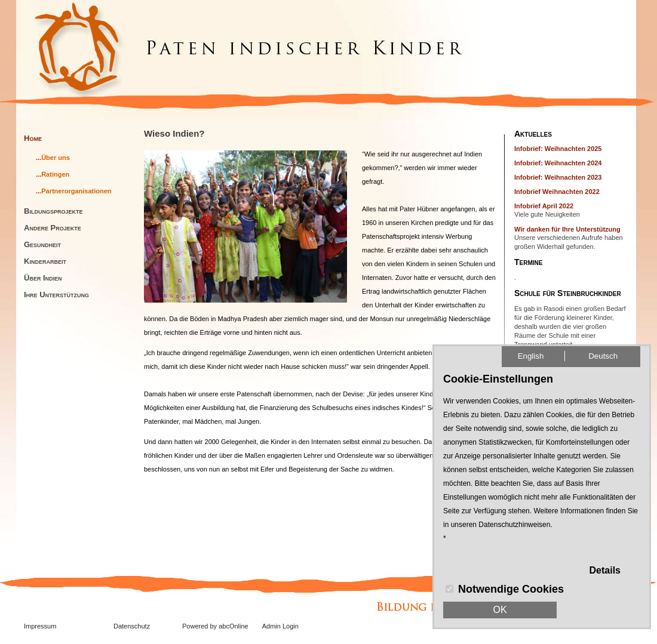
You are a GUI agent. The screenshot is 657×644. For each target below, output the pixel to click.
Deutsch (603, 356)
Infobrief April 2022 (544, 206)
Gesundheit (42, 244)
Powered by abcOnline (215, 626)
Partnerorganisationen (76, 191)
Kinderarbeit (45, 261)
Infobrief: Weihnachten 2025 (558, 149)
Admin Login (280, 626)
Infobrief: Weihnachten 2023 (558, 177)
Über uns (56, 158)
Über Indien (43, 278)
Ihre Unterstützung (56, 295)
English (531, 356)
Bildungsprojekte (53, 211)
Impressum (40, 626)
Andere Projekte (53, 228)
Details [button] (605, 570)
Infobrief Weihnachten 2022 (557, 192)
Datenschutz (132, 626)
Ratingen (55, 174)
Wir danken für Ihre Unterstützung (567, 229)
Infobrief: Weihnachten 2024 (558, 163)
